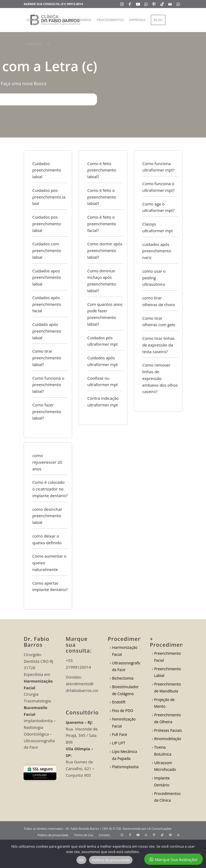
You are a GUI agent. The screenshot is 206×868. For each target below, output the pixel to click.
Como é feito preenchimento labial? (102, 170)
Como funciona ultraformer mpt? (159, 167)
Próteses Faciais (168, 730)
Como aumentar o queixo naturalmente (49, 563)
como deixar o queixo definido (47, 539)
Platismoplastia (125, 767)
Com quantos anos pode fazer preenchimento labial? (105, 314)
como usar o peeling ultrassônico (154, 278)
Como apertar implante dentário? (50, 586)
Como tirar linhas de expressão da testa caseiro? (159, 345)
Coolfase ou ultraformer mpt (102, 381)
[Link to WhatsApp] (146, 4)
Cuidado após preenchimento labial (47, 331)
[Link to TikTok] (162, 4)
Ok (81, 860)
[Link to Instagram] (122, 4)
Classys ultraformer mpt (158, 227)
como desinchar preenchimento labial (47, 516)
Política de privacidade (111, 860)
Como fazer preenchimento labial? (47, 412)
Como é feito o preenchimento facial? (102, 224)
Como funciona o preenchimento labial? (48, 385)
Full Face (120, 734)
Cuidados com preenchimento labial (47, 250)
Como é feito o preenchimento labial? (102, 197)
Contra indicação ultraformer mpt (103, 401)
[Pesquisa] (48, 44)
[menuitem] (31, 20)
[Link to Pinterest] (154, 4)
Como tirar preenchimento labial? (47, 358)
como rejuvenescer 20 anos (47, 462)
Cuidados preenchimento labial (47, 170)
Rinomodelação (168, 739)
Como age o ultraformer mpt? (159, 207)
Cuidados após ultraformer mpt (102, 361)
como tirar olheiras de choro (159, 301)
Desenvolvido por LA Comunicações (147, 829)
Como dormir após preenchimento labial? (105, 250)
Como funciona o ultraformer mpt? (159, 187)
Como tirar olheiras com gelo (159, 321)
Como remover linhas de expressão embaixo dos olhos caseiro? (160, 378)
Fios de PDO (123, 711)
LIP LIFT (119, 743)
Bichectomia (123, 678)
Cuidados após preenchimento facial (47, 304)
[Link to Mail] (170, 4)
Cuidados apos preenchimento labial (47, 277)
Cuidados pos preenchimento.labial (49, 197)
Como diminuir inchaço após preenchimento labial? (102, 281)
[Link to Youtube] (138, 4)
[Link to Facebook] (130, 4)
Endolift (119, 702)
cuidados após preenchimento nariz (157, 251)
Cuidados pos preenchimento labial (47, 224)
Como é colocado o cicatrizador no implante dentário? (50, 489)
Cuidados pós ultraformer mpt (102, 341)
